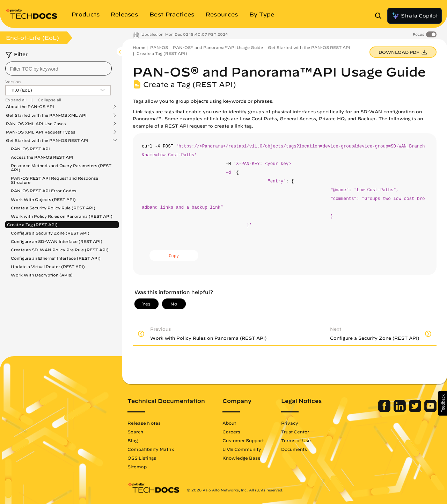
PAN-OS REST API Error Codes (43, 191)
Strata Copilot (415, 16)
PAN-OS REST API (30, 149)
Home (139, 47)
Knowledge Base (241, 458)
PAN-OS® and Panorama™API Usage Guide (218, 47)
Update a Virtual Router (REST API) (48, 267)
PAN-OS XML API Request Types (41, 132)
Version (13, 82)
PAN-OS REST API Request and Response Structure (54, 180)
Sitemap (137, 467)
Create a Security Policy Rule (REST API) (53, 208)
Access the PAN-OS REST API (42, 157)
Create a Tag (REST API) (32, 225)
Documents (294, 449)
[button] (443, 403)
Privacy (290, 423)
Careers (231, 432)
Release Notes (144, 423)
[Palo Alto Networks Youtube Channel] (430, 410)
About (229, 423)
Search (135, 432)
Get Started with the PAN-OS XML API (46, 115)
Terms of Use (296, 440)
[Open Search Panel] (380, 16)
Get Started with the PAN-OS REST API (47, 141)
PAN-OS (159, 47)
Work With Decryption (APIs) (42, 275)
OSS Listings (142, 458)
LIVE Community (242, 449)
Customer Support (243, 440)
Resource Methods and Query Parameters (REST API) (61, 168)
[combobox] (58, 69)
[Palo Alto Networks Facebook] (385, 410)
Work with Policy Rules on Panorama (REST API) (62, 216)
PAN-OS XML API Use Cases (36, 124)
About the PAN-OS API (30, 107)
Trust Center (295, 432)
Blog (133, 440)
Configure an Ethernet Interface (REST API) (56, 258)
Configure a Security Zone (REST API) (50, 233)
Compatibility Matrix (151, 449)
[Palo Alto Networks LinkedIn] (400, 410)
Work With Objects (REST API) (43, 199)
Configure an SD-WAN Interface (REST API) (57, 241)
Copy (174, 256)
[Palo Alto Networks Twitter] (416, 410)
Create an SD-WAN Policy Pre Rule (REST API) (60, 250)
